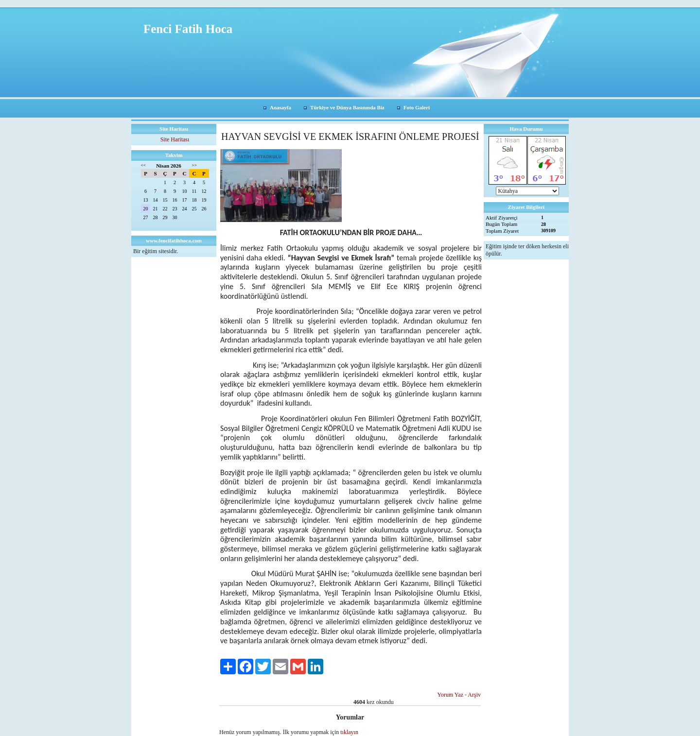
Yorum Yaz (450, 695)
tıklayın (349, 732)
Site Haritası (175, 139)
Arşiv (474, 695)
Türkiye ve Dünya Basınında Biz (347, 107)
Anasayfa (280, 107)
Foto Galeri (417, 107)
